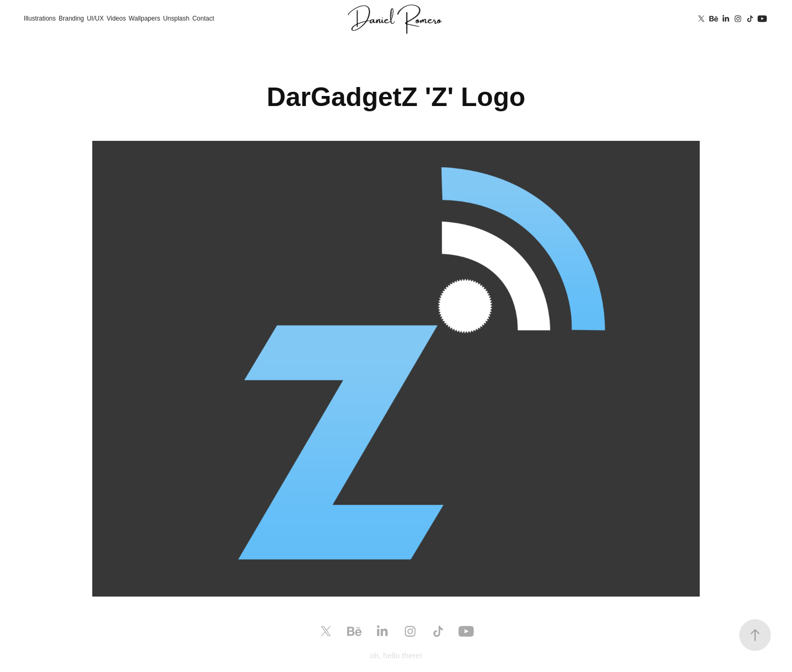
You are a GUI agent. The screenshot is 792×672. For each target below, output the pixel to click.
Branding (71, 18)
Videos (116, 18)
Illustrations (40, 18)
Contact (203, 18)
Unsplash (176, 18)
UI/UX (95, 18)
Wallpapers (144, 18)
